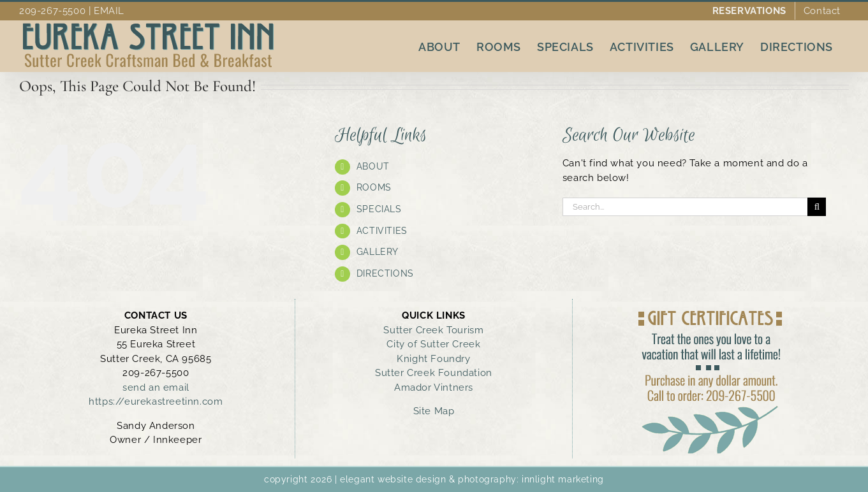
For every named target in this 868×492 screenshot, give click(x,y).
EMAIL (109, 11)
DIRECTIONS (385, 273)
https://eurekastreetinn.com (156, 402)
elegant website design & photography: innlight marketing (472, 479)
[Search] (817, 207)
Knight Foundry (433, 359)
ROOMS (374, 187)
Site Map (434, 411)
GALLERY (378, 252)
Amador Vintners (434, 387)
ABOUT (373, 166)
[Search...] (685, 207)
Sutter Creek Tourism (433, 330)
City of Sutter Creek (433, 344)
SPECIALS (379, 209)
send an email (156, 387)
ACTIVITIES (382, 231)
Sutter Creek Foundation (434, 373)
